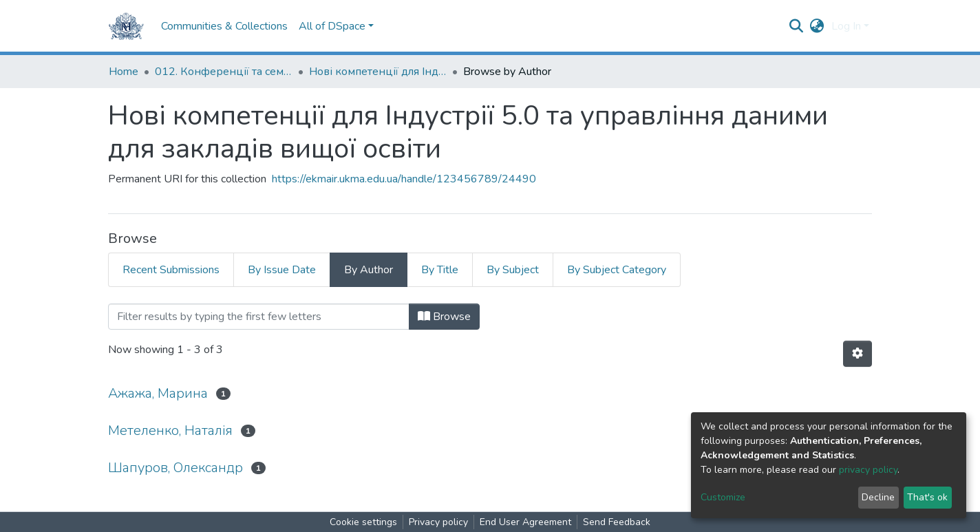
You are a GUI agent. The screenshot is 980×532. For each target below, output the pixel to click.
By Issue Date (282, 270)
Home (124, 72)
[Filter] (259, 317)
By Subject (513, 270)
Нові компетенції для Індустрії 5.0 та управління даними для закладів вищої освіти (378, 72)
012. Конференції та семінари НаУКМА (224, 72)
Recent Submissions (171, 270)
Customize (723, 497)
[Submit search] (797, 26)
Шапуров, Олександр (175, 468)
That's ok (927, 497)
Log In (846, 26)
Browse (444, 317)
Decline (878, 497)
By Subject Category (617, 270)
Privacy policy (438, 522)
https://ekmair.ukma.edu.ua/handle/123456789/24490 (404, 179)
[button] (817, 26)
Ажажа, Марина (158, 393)
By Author (369, 270)
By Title (440, 270)
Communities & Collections (224, 26)
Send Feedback (617, 522)
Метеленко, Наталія (170, 430)
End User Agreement (525, 522)
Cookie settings (363, 522)
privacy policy (868, 470)
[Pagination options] (857, 354)
